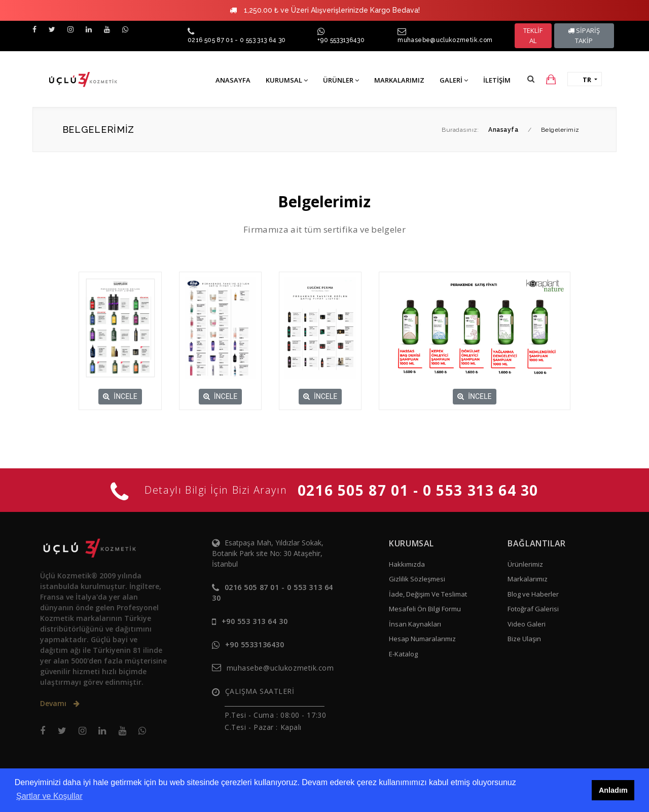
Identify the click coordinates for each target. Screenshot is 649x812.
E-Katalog (403, 654)
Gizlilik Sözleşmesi (417, 579)
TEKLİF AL (533, 35)
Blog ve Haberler (533, 594)
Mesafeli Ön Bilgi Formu (425, 609)
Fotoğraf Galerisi (533, 609)
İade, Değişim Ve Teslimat (428, 594)
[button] (531, 79)
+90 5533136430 (341, 40)
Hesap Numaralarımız (422, 639)
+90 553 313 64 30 (255, 621)
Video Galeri (527, 624)
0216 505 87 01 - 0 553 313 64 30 (237, 40)
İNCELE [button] (120, 396)
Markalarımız (528, 579)
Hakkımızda (407, 564)
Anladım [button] (613, 790)
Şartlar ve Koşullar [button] (49, 796)
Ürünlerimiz (525, 564)
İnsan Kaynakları (415, 624)
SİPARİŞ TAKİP (584, 35)
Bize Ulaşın (524, 639)
